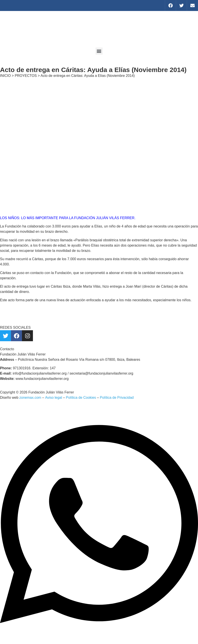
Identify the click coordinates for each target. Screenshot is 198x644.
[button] (99, 51)
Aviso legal (53, 398)
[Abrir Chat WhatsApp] (99, 636)
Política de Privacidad (117, 398)
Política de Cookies (81, 398)
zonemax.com (30, 398)
